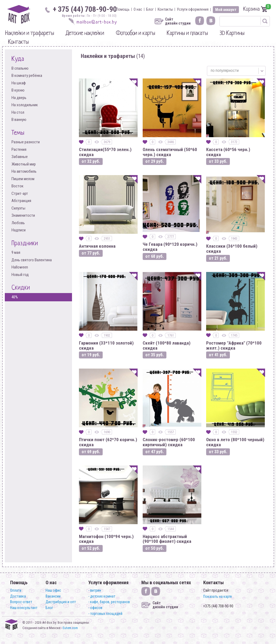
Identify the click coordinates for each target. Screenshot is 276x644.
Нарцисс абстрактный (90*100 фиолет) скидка (167, 539)
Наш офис (53, 590)
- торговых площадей (105, 614)
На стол (18, 112)
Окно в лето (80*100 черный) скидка (235, 442)
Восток (17, 186)
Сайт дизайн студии (178, 21)
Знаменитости (23, 216)
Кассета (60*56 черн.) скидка (228, 152)
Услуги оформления (193, 9)
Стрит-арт (20, 194)
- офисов (95, 608)
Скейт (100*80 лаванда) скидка (167, 345)
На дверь (19, 98)
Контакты (165, 9)
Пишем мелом (23, 179)
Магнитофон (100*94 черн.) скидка (106, 539)
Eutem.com (70, 628)
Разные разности (26, 142)
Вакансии (53, 596)
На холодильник (25, 105)
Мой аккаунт (226, 10)
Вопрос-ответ (21, 602)
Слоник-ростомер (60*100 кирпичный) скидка (169, 442)
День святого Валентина (32, 260)
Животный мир (24, 164)
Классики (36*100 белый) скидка (232, 249)
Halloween (20, 267)
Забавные (20, 157)
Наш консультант (24, 608)
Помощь (123, 9)
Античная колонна (97, 246)
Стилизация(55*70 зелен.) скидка (105, 152)
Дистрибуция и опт (61, 602)
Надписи (19, 230)
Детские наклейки (85, 33)
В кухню (18, 90)
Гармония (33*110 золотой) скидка (106, 345)
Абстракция (21, 201)
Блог (150, 9)
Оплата (16, 590)
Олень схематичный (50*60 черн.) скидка (170, 152)
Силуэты (18, 208)
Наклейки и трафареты (29, 33)
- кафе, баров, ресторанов (109, 602)
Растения (19, 150)
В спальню (20, 68)
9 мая (16, 253)
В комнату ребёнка (27, 76)
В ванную (19, 120)
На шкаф (19, 83)
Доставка (18, 596)
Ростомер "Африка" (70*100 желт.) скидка (234, 345)
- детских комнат (102, 596)
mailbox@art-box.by (97, 22)
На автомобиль (24, 171)
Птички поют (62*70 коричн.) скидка (108, 442)
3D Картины (232, 33)
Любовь (18, 223)
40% (15, 297)
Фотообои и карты (135, 33)
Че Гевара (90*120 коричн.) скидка (170, 247)
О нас (138, 9)
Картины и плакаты (187, 33)
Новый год (20, 275)
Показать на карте (218, 596)
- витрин (95, 590)
